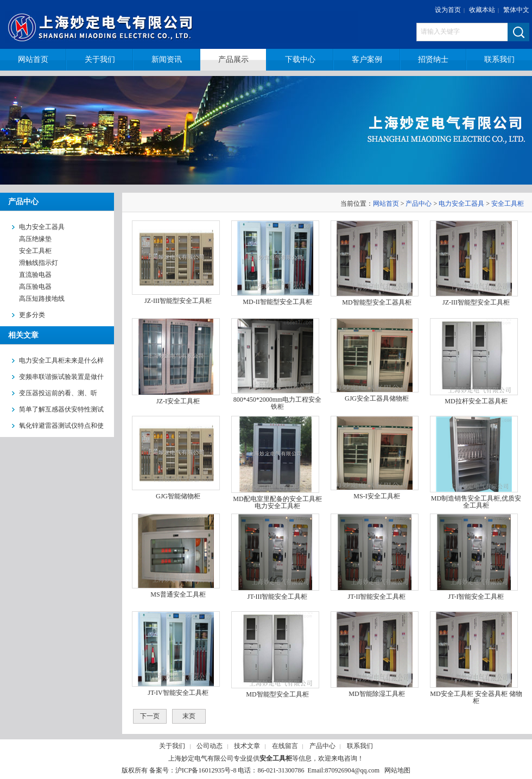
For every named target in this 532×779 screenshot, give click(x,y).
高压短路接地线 (42, 299)
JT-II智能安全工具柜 (377, 597)
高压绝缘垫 (35, 239)
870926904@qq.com (352, 770)
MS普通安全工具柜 (178, 594)
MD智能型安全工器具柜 (376, 302)
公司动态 (210, 746)
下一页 (150, 716)
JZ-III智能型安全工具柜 (178, 301)
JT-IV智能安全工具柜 (178, 693)
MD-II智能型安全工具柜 (277, 302)
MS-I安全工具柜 (376, 496)
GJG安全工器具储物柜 (377, 398)
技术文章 (247, 746)
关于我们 (172, 746)
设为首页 (448, 10)
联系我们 (360, 746)
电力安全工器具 (461, 204)
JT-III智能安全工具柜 (278, 597)
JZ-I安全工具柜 (178, 401)
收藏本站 (482, 10)
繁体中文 (516, 10)
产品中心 (419, 204)
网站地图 (397, 770)
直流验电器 (35, 275)
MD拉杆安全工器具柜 (476, 401)
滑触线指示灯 (39, 263)
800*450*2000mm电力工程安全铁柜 (278, 403)
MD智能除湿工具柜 (376, 694)
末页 (189, 716)
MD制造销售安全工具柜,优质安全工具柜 (476, 502)
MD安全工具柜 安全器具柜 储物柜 (476, 697)
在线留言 (285, 746)
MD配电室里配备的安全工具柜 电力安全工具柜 (277, 502)
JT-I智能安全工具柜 (476, 597)
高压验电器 (35, 287)
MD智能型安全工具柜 (277, 694)
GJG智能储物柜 (178, 496)
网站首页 (386, 204)
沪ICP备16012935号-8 (206, 770)
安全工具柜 (35, 251)
